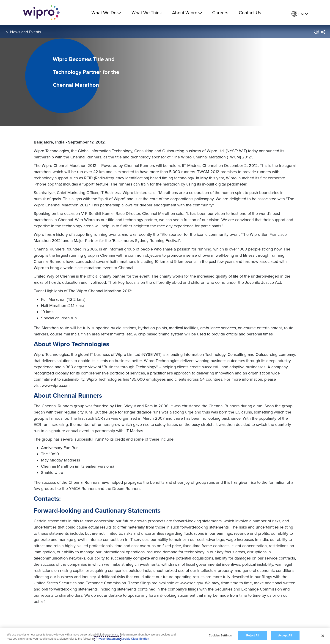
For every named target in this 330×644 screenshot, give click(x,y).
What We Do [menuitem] (106, 13)
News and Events (26, 32)
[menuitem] (300, 14)
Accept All (285, 636)
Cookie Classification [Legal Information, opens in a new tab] (135, 639)
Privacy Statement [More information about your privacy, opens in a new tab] (108, 639)
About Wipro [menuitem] (187, 13)
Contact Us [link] (250, 13)
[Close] (323, 636)
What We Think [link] (147, 13)
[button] (316, 32)
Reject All (253, 636)
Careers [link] (220, 13)
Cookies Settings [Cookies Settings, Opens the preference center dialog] (220, 636)
